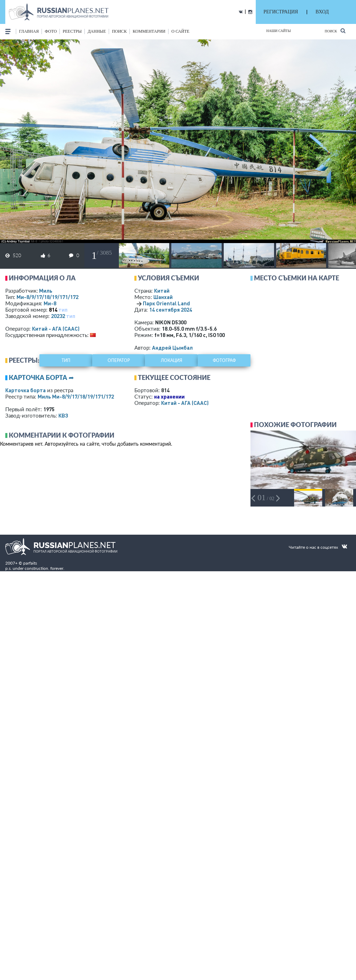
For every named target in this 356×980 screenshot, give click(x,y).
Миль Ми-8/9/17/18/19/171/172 (76, 396)
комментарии (149, 31)
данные (97, 31)
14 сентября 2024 (171, 310)
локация (171, 360)
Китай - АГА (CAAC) (56, 329)
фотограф (224, 360)
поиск (119, 31)
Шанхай (163, 297)
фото (51, 31)
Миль (46, 291)
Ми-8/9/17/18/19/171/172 (47, 297)
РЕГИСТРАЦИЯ (281, 12)
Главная (29, 31)
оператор (119, 360)
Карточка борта (26, 390)
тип (63, 310)
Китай (162, 291)
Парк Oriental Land (166, 303)
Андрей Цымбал (172, 348)
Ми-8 (50, 303)
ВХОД (322, 12)
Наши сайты (279, 31)
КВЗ (63, 415)
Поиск (335, 31)
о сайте (180, 31)
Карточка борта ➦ (41, 377)
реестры (72, 31)
